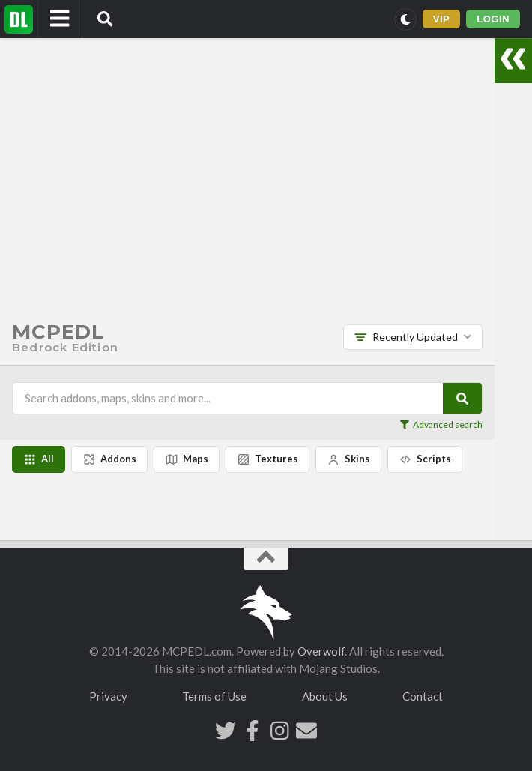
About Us (325, 696)
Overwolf (321, 651)
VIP (442, 19)
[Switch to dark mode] (405, 19)
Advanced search (441, 425)
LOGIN (493, 19)
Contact (423, 696)
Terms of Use (214, 696)
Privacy (108, 696)
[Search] (462, 398)
